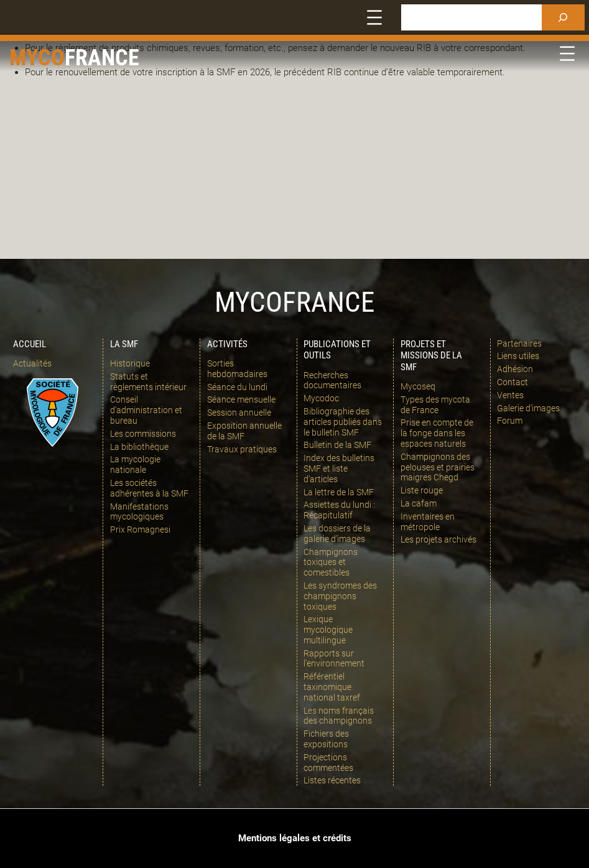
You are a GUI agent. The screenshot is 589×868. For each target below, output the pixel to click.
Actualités (32, 363)
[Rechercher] (563, 17)
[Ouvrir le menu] (374, 17)
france (102, 58)
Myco (37, 58)
